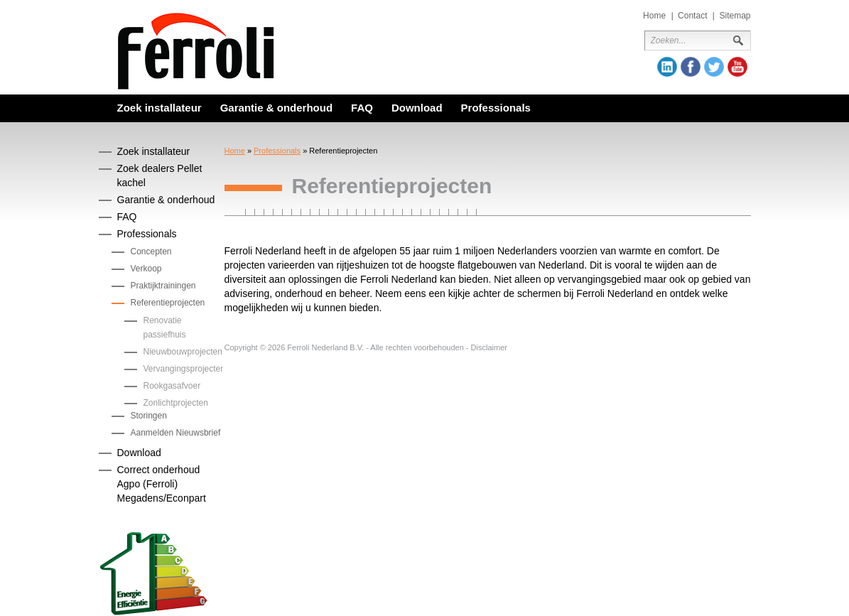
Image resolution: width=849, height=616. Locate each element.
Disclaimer (489, 347)
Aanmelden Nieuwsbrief (176, 433)
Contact (692, 16)
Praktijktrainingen (163, 286)
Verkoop (146, 269)
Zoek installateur (159, 108)
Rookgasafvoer (172, 386)
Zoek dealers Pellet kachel (160, 175)
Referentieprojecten (168, 303)
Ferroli (196, 52)
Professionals (496, 108)
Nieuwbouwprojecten (183, 352)
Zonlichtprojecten (176, 403)
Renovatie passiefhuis (165, 328)
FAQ (362, 108)
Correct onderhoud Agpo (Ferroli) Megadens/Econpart (162, 484)
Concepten (151, 252)
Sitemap (735, 16)
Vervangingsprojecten (184, 369)
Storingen (149, 416)
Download (417, 108)
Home (654, 16)
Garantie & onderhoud (276, 108)
